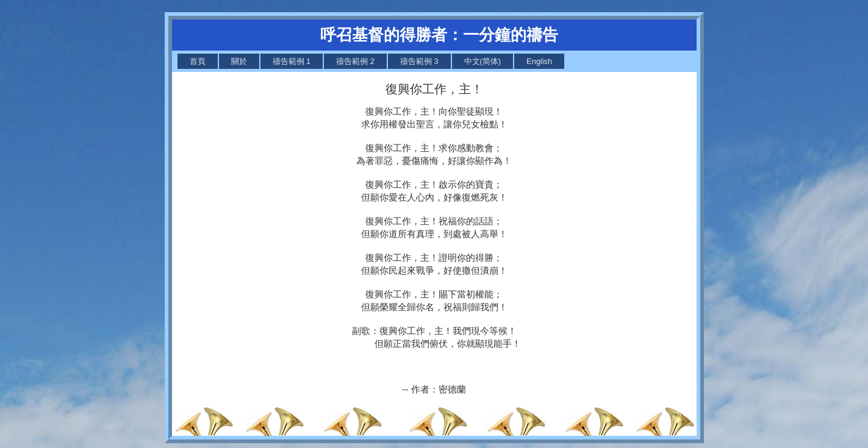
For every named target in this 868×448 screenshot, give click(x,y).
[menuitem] (198, 61)
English (539, 61)
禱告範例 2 (355, 61)
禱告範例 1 (292, 61)
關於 (239, 61)
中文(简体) (483, 61)
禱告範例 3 (419, 61)
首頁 (198, 61)
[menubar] (371, 61)
